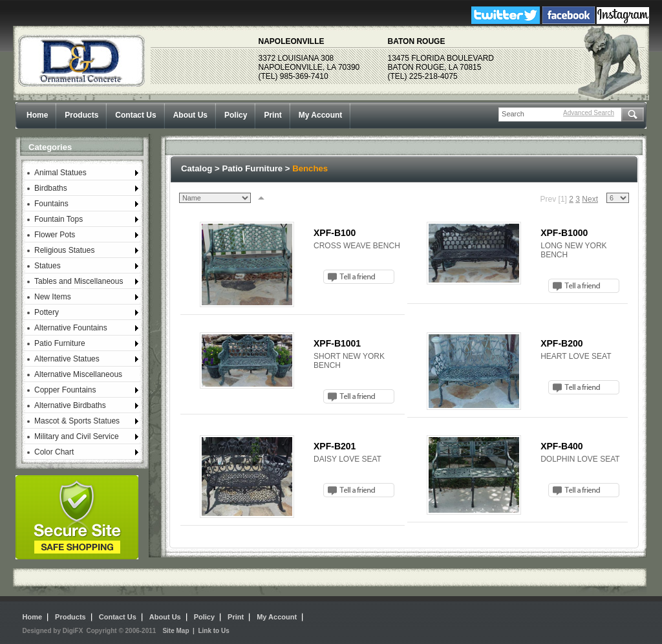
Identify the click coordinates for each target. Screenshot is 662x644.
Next (590, 199)
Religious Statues (64, 250)
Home (37, 115)
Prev (549, 199)
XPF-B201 (335, 446)
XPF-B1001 (337, 343)
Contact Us (135, 115)
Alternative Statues (67, 359)
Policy (236, 115)
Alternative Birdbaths (70, 405)
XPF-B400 (561, 446)
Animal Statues (60, 173)
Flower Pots (55, 235)
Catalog (197, 168)
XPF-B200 (561, 343)
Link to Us (213, 631)
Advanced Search (589, 113)
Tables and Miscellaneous (79, 281)
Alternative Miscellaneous (78, 374)
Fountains (51, 204)
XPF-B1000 (564, 233)
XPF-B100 (335, 233)
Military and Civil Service (77, 436)
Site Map (176, 631)
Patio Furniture (60, 343)
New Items (53, 297)
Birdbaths (51, 188)
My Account (321, 115)
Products (81, 115)
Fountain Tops (59, 219)
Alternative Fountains (71, 328)
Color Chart (54, 452)
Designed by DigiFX (53, 631)
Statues (48, 266)
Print (272, 115)
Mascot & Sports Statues (77, 421)
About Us (190, 115)
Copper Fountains (65, 390)
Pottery (47, 312)
